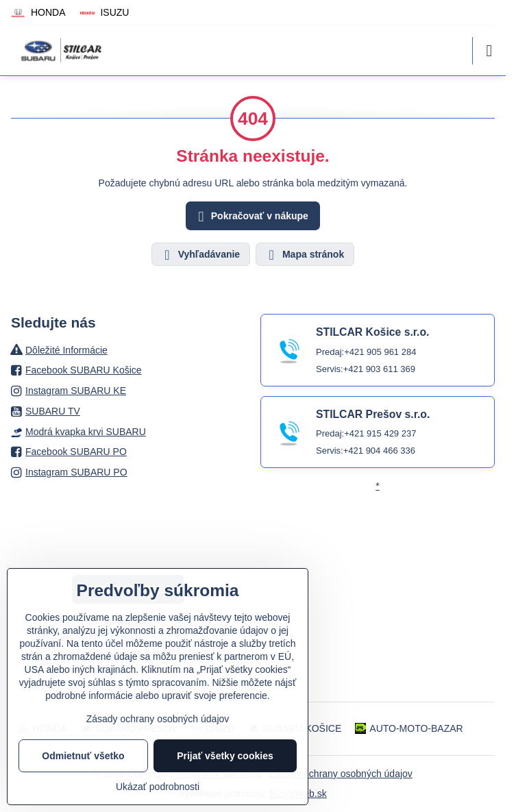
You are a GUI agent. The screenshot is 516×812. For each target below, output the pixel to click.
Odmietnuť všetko (83, 756)
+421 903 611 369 (379, 369)
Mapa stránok (304, 255)
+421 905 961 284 (380, 352)
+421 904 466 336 (379, 451)
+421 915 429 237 (380, 433)
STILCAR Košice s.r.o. (372, 332)
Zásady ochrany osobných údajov (341, 774)
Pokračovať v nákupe (251, 217)
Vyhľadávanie (200, 255)
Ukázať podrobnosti (158, 787)
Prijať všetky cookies (225, 756)
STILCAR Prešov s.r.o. (373, 414)
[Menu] (489, 51)
